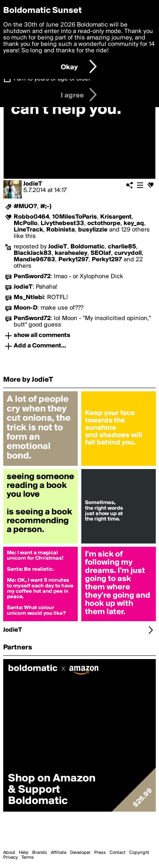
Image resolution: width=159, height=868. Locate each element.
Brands (40, 853)
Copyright (139, 853)
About (9, 853)
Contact (118, 853)
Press (100, 853)
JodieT (33, 184)
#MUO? (25, 207)
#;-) (46, 207)
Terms (28, 858)
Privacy (10, 858)
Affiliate (59, 853)
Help (24, 853)
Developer (80, 853)
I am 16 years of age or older (52, 79)
